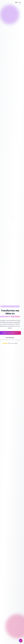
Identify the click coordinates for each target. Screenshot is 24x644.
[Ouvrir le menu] (20, 2)
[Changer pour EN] (17, 2)
